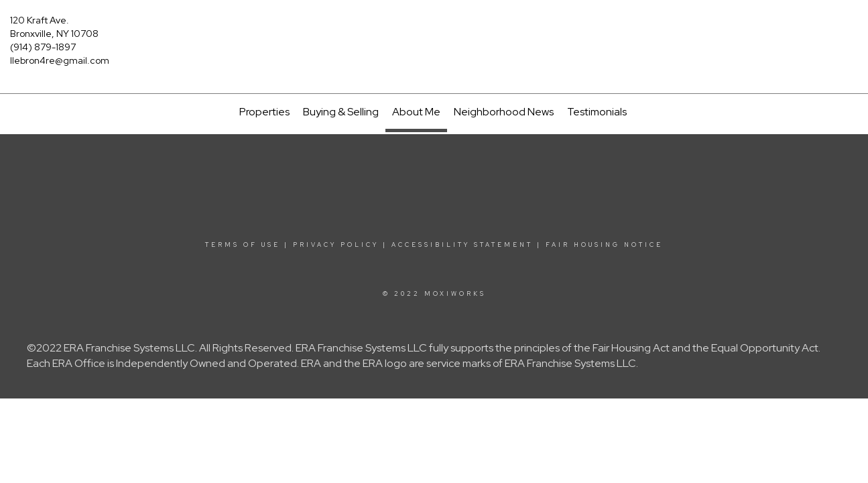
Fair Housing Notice (604, 245)
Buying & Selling (341, 112)
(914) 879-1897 (43, 47)
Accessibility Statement (462, 245)
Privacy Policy (336, 245)
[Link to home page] (434, 28)
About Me (416, 112)
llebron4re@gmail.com (60, 60)
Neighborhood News (504, 112)
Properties (264, 112)
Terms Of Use (243, 245)
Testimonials (597, 112)
